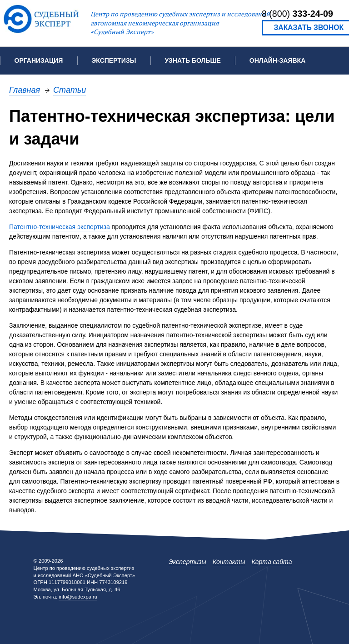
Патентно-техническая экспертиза (60, 227)
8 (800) (297, 14)
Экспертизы (187, 562)
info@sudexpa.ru (78, 597)
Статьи (70, 90)
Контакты (229, 562)
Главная (25, 90)
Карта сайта (272, 562)
